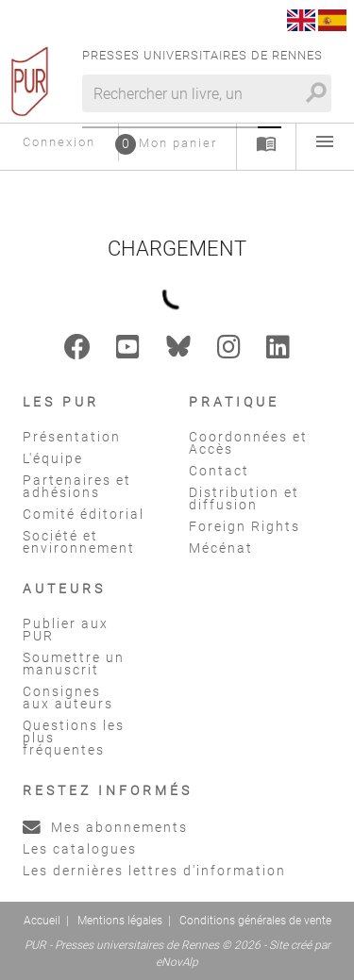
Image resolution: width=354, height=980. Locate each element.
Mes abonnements (105, 827)
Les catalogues (80, 849)
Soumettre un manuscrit (74, 664)
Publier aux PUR (66, 630)
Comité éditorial (84, 514)
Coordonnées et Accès (248, 443)
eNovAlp (177, 962)
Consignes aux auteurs (68, 698)
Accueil (42, 921)
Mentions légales (120, 921)
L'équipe (53, 458)
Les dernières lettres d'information (154, 871)
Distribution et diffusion (244, 498)
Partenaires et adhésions (77, 486)
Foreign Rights (244, 526)
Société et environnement (79, 542)
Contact (219, 471)
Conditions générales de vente (255, 921)
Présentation (72, 437)
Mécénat (221, 548)
